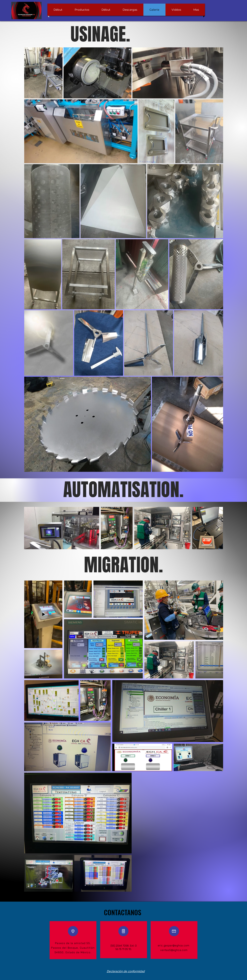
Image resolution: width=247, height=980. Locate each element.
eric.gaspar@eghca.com (174, 945)
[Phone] (123, 931)
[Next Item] (217, 528)
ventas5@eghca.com (174, 950)
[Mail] (174, 931)
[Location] (73, 931)
